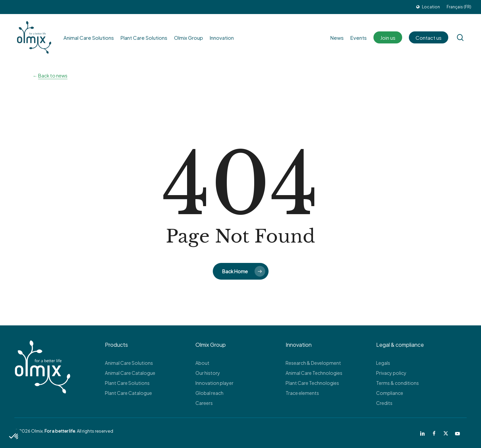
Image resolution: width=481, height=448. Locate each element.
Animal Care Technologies (314, 373)
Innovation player (214, 383)
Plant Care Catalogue (128, 393)
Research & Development (313, 363)
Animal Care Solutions (129, 363)
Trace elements (302, 393)
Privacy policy (391, 373)
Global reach (209, 393)
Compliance (390, 393)
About (202, 363)
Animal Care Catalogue (130, 373)
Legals (383, 363)
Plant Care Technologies (312, 383)
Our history (208, 373)
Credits (384, 403)
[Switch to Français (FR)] (459, 7)
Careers (204, 403)
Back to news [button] (53, 76)
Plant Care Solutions (127, 383)
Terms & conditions (397, 383)
